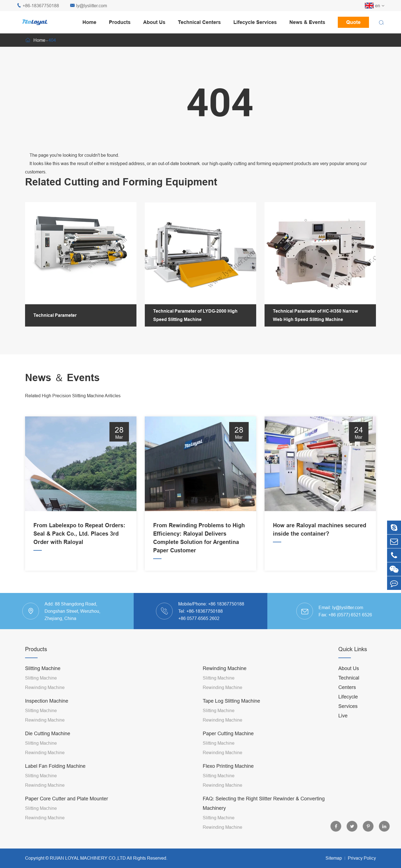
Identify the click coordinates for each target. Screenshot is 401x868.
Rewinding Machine (45, 687)
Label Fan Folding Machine (55, 766)
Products (120, 22)
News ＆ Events (62, 378)
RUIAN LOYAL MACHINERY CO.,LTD (88, 858)
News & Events (307, 22)
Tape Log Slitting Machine (231, 701)
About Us (154, 22)
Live (343, 716)
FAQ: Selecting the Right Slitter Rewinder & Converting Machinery (264, 803)
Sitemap (334, 858)
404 (52, 40)
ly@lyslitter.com (89, 6)
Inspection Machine (47, 701)
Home (89, 22)
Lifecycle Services (255, 22)
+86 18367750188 (226, 604)
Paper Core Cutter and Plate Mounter (67, 799)
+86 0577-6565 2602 (199, 618)
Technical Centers (199, 22)
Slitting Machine (43, 668)
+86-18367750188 (38, 6)
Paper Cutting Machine (228, 733)
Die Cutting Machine (48, 733)
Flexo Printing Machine (228, 766)
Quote (353, 22)
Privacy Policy (362, 858)
